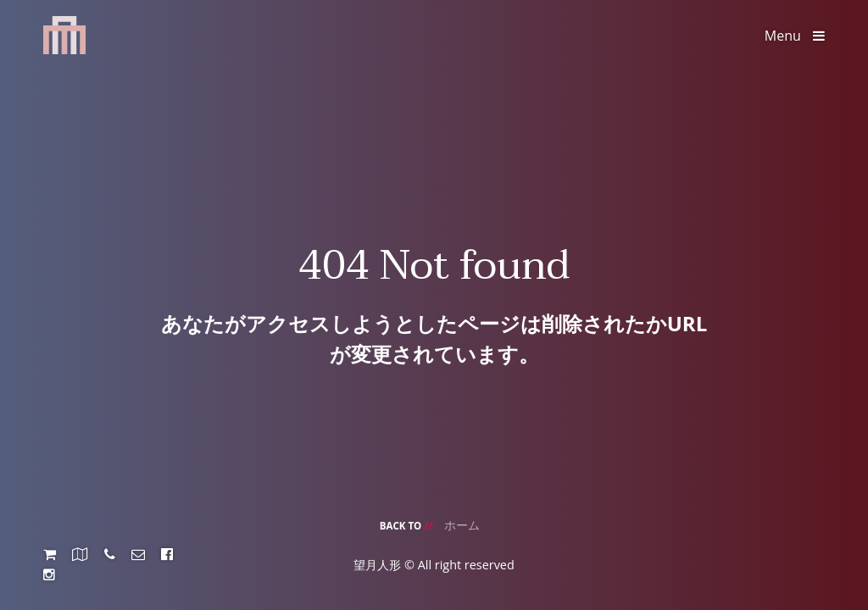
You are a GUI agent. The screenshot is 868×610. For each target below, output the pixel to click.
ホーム (462, 525)
